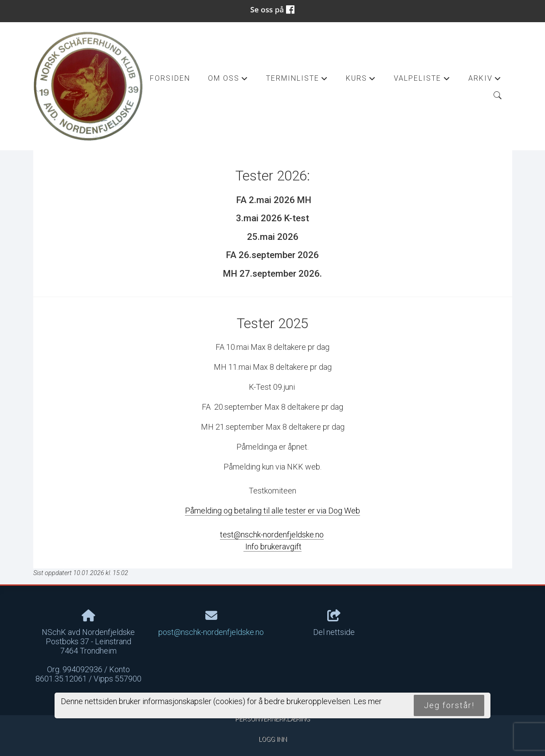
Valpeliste (422, 81)
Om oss (228, 81)
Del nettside (334, 623)
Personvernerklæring (272, 719)
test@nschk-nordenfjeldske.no (272, 535)
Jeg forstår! (449, 705)
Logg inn (273, 739)
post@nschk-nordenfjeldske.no (211, 632)
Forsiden (170, 78)
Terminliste (297, 81)
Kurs (361, 81)
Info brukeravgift (272, 546)
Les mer (368, 701)
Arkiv (485, 81)
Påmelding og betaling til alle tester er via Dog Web (272, 511)
